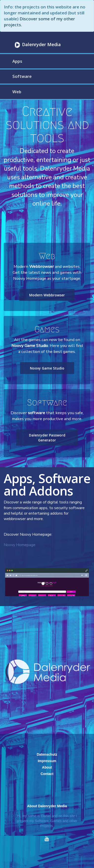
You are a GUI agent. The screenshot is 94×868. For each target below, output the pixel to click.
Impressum (47, 761)
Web (17, 92)
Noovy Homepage (20, 545)
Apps (17, 61)
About (47, 767)
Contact (47, 774)
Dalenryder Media (37, 45)
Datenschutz (47, 754)
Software (22, 76)
